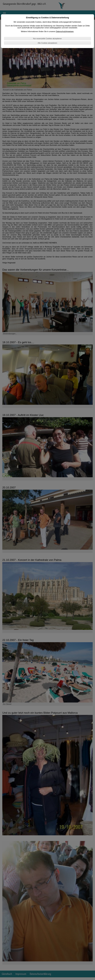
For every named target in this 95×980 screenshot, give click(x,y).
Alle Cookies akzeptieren (47, 43)
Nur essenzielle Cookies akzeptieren (47, 39)
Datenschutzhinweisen (65, 31)
